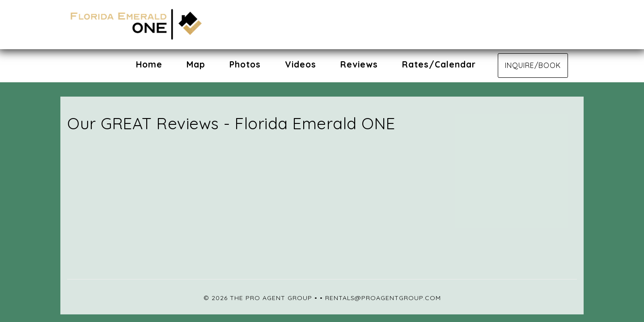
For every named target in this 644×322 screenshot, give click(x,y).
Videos (301, 64)
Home (149, 64)
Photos (245, 64)
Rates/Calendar (439, 64)
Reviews (359, 64)
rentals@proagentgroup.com (383, 298)
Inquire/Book (533, 65)
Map (196, 64)
